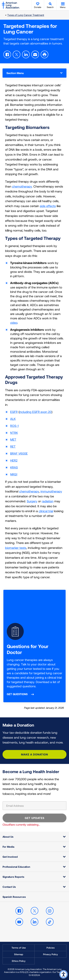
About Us (8, 837)
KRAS (14, 467)
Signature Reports (13, 877)
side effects (48, 206)
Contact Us (9, 887)
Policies (51, 948)
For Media (8, 847)
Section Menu (34, 73)
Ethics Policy (19, 961)
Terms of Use (19, 948)
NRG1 (14, 474)
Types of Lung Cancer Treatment (26, 15)
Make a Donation (34, 754)
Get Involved (10, 857)
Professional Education (16, 867)
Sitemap (19, 954)
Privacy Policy (50, 954)
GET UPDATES (35, 818)
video (14, 323)
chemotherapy (22, 186)
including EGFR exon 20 (35, 412)
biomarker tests (16, 548)
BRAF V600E (19, 453)
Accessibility (63, 974)
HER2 (14, 460)
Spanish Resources (14, 897)
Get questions (17, 694)
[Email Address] (34, 806)
